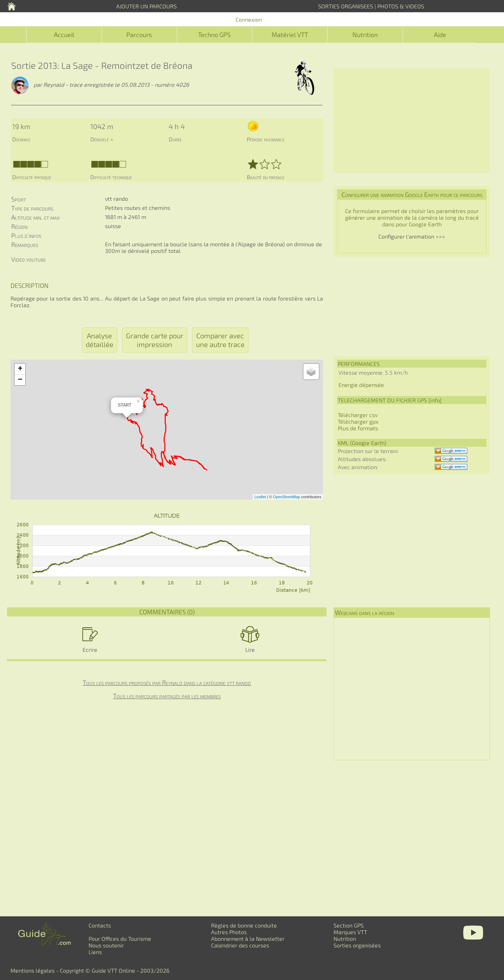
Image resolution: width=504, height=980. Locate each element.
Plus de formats (358, 428)
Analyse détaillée (100, 340)
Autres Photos (229, 932)
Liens (95, 952)
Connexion (249, 19)
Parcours (139, 35)
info (435, 400)
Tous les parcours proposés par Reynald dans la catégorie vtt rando (167, 683)
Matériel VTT (290, 35)
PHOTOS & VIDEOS (401, 6)
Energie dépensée (361, 385)
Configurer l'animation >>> (412, 236)
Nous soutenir (106, 945)
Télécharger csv (358, 415)
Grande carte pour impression (155, 340)
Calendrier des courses (240, 945)
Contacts (100, 925)
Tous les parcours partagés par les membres (167, 696)
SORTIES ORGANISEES (346, 6)
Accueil (64, 35)
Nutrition (365, 35)
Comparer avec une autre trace (220, 340)
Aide (440, 35)
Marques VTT (350, 932)
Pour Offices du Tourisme (120, 939)
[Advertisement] (412, 121)
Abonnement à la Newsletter (248, 939)
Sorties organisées (357, 945)
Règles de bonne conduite (244, 925)
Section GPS (349, 925)
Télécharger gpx (358, 421)
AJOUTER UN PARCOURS (146, 6)
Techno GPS (214, 35)
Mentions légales (33, 970)
